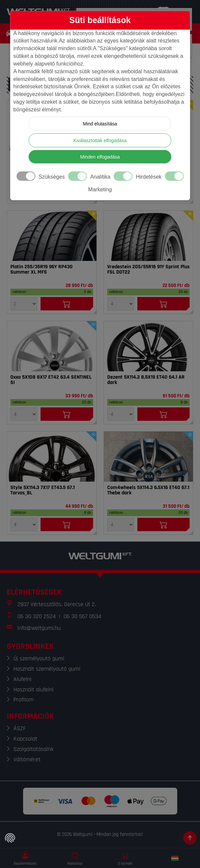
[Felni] (52, 346)
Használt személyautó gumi (47, 669)
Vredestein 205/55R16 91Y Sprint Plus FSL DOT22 (148, 270)
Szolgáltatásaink (34, 749)
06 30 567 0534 (82, 616)
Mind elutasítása (100, 123)
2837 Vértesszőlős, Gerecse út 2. (57, 604)
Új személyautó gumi (39, 658)
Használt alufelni (34, 690)
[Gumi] (52, 236)
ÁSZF (20, 728)
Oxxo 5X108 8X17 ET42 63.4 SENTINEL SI (51, 380)
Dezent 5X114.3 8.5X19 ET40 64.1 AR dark (146, 380)
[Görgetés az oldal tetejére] (190, 838)
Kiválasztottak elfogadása (100, 140)
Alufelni (22, 679)
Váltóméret (27, 759)
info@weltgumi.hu (39, 628)
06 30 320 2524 (37, 616)
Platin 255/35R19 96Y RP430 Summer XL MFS (42, 270)
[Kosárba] (67, 304)
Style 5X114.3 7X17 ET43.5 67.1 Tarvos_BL (43, 490)
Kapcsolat (25, 739)
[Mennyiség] (24, 304)
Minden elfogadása (100, 157)
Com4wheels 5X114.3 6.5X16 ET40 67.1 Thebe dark (148, 490)
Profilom (23, 700)
